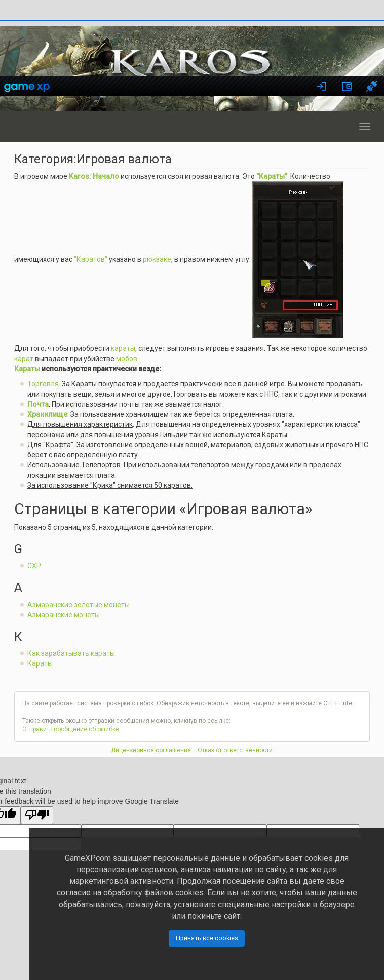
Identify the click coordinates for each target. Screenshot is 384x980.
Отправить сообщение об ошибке (71, 729)
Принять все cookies (207, 938)
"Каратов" (91, 259)
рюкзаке (157, 259)
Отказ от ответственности (235, 750)
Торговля (43, 384)
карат (24, 359)
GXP (34, 566)
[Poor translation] (37, 815)
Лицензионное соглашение (151, 750)
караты (123, 348)
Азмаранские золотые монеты (79, 605)
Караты (27, 369)
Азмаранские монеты (64, 615)
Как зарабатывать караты (71, 653)
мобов (127, 359)
